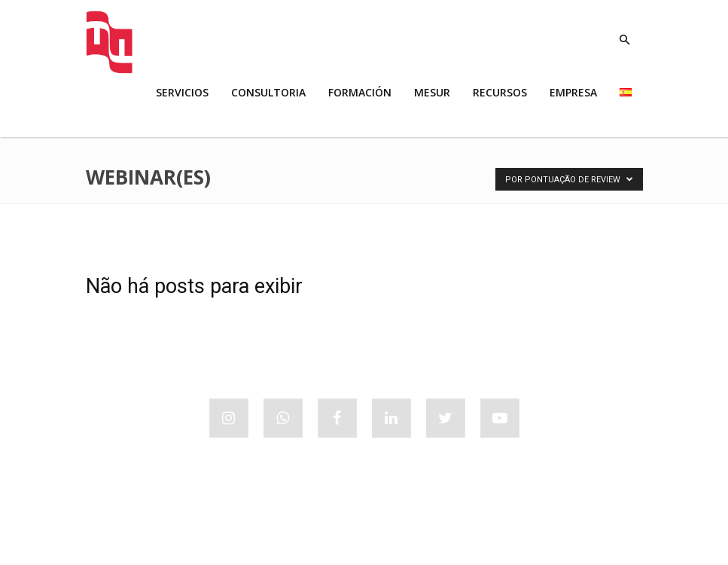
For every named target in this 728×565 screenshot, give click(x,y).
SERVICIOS (182, 92)
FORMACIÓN (360, 92)
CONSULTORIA (268, 92)
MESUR (432, 92)
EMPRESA (573, 92)
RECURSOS (500, 92)
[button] (625, 40)
